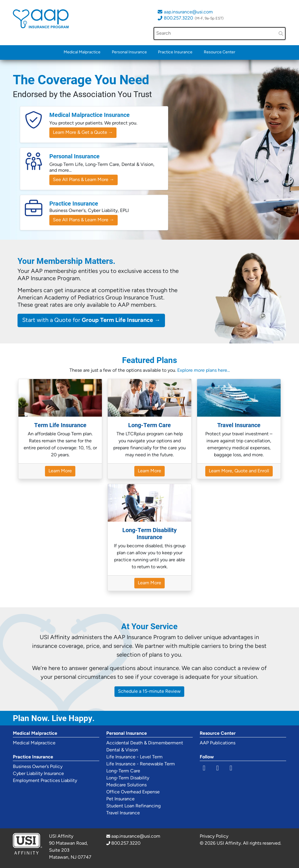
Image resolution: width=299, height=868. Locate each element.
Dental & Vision (122, 750)
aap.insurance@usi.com (188, 12)
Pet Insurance (120, 799)
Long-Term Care (123, 771)
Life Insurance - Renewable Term (141, 764)
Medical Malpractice (82, 52)
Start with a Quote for (91, 320)
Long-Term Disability (128, 778)
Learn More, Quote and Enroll (239, 471)
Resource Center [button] (220, 52)
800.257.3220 (178, 18)
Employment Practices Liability (45, 781)
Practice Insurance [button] (175, 52)
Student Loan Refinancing (133, 806)
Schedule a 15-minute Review (149, 692)
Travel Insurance (123, 813)
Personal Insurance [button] (129, 52)
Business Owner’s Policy (38, 767)
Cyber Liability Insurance (38, 774)
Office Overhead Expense (133, 792)
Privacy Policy (214, 837)
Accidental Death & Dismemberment (145, 743)
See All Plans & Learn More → (84, 180)
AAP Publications (218, 743)
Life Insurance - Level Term (134, 757)
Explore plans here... (204, 371)
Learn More (60, 471)
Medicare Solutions (126, 785)
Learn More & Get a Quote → (83, 133)
